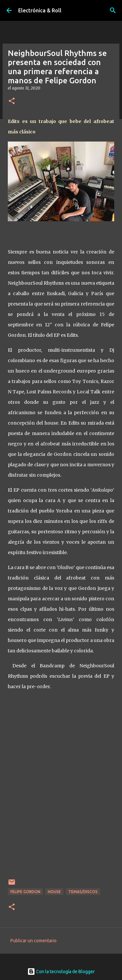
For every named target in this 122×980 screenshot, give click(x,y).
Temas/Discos (83, 892)
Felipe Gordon (25, 892)
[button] (12, 101)
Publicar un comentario (34, 941)
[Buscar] (113, 10)
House (54, 892)
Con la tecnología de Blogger (61, 972)
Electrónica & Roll (40, 10)
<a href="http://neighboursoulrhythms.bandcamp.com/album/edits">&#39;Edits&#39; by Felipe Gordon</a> (61, 798)
